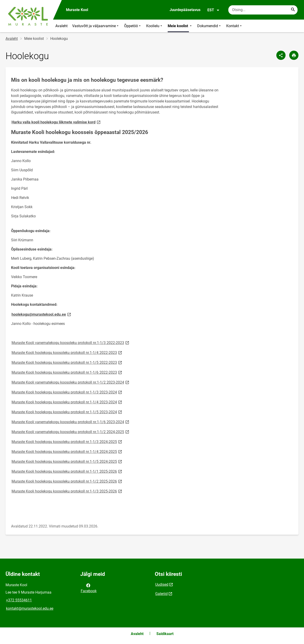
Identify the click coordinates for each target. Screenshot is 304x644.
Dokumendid (209, 26)
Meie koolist (180, 26)
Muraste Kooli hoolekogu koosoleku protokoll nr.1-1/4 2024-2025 (67, 451)
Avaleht (61, 26)
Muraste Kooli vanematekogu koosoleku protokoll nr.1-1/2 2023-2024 (71, 382)
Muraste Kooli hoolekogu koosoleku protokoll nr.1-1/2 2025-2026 (67, 481)
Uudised (162, 584)
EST (213, 10)
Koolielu (155, 26)
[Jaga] (281, 55)
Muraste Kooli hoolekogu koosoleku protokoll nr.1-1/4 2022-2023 (67, 352)
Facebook (89, 588)
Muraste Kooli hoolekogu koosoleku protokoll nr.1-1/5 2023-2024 (67, 412)
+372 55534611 (19, 600)
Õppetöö (133, 26)
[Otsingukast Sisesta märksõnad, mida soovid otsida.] (263, 10)
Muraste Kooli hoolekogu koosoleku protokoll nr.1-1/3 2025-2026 (67, 491)
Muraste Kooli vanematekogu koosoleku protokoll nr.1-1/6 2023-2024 (71, 422)
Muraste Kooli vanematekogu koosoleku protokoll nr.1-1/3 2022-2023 (71, 342)
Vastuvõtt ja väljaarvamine (96, 26)
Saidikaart (165, 634)
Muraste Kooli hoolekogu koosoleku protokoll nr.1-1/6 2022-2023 (67, 372)
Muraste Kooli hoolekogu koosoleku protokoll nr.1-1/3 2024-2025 (67, 441)
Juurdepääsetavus (185, 10)
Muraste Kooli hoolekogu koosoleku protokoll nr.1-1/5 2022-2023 (67, 362)
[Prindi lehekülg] (294, 55)
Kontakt (234, 26)
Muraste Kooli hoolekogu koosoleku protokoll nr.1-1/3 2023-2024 (67, 392)
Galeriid (161, 594)
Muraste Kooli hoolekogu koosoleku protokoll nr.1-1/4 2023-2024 (67, 402)
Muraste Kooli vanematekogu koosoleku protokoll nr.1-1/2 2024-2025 (71, 432)
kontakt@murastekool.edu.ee (30, 608)
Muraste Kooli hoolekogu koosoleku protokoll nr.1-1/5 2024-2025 (67, 461)
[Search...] (293, 10)
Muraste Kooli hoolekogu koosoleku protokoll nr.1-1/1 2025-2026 (67, 471)
